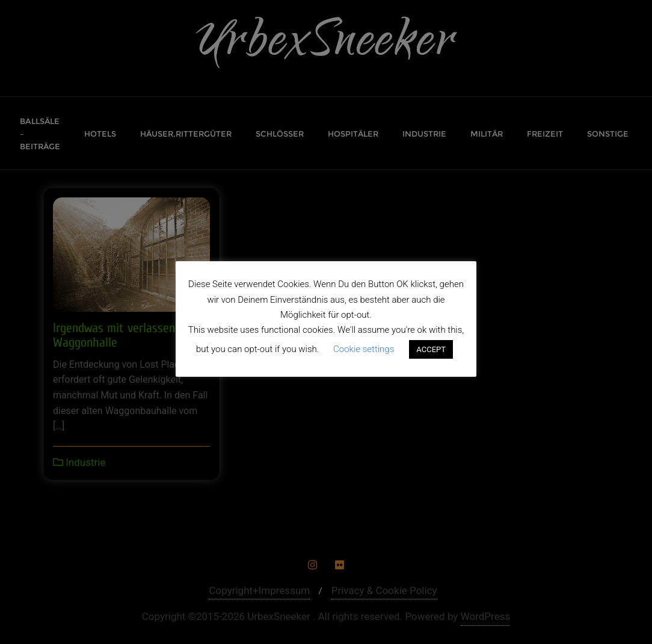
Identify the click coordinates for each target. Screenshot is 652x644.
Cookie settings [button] (364, 349)
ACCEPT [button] (431, 349)
